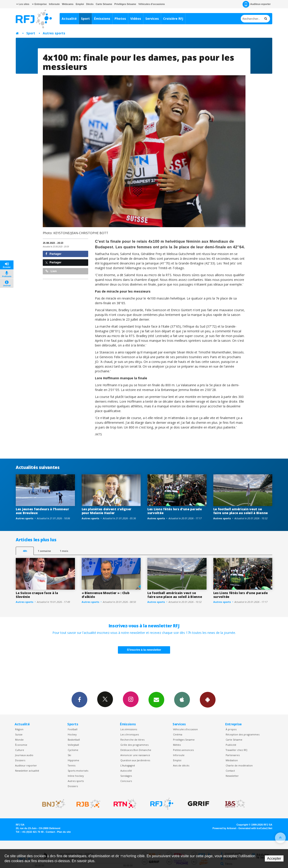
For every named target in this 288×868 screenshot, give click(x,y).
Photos (120, 19)
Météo (177, 745)
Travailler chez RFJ (236, 750)
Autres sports (54, 33)
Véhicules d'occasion (185, 729)
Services (152, 19)
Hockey (72, 734)
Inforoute (54, 4)
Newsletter (232, 776)
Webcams (68, 4)
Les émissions (129, 729)
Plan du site (64, 832)
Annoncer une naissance (135, 755)
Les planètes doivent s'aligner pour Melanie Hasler (107, 511)
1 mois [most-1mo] (64, 551)
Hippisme (73, 760)
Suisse (19, 734)
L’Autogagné (128, 765)
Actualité (69, 19)
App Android (208, 699)
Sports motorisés (78, 771)
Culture (20, 750)
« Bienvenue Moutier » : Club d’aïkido (106, 595)
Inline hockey (76, 776)
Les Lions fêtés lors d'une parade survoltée (175, 511)
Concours (126, 781)
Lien (51, 271)
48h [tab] (25, 551)
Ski (69, 755)
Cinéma (178, 734)
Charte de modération (239, 765)
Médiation (232, 760)
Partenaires (233, 755)
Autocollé (126, 771)
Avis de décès (181, 765)
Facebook (79, 699)
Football (73, 729)
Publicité (231, 745)
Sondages (126, 776)
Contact (230, 771)
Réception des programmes (243, 734)
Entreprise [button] (39, 4)
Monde (19, 740)
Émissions (102, 19)
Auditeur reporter (26, 765)
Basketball (74, 740)
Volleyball (73, 745)
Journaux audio (24, 755)
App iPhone (182, 699)
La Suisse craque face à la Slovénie (37, 595)
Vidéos (136, 19)
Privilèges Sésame (125, 4)
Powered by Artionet (224, 828)
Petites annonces (183, 750)
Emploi (80, 4)
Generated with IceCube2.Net (255, 828)
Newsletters (156, 699)
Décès (90, 4)
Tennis (72, 765)
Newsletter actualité (27, 771)
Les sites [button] (23, 4)
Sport (85, 19)
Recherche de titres (132, 740)
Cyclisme (73, 750)
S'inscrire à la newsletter (144, 650)
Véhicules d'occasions (152, 4)
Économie (21, 745)
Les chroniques (130, 734)
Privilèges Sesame (184, 740)
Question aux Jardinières (135, 760)
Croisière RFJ (173, 19)
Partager (53, 254)
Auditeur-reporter (257, 4)
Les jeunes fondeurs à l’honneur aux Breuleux (42, 511)
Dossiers (20, 760)
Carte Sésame (104, 4)
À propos (231, 729)
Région (19, 729)
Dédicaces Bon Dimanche (136, 750)
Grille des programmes (134, 745)
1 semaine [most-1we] (44, 551)
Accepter (274, 858)
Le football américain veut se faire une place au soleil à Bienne (241, 511)
